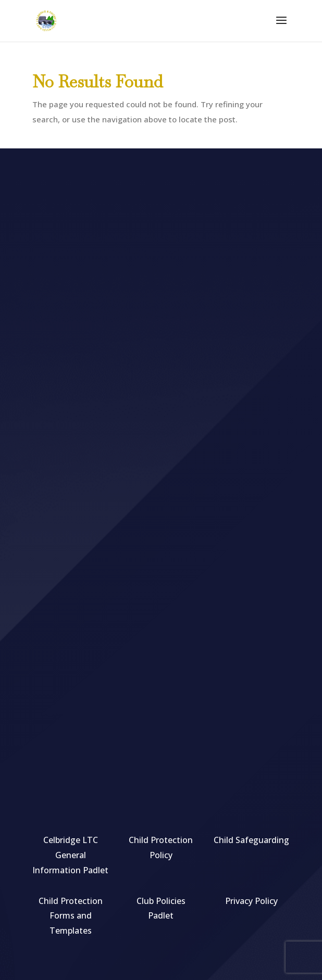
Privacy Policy (251, 901)
